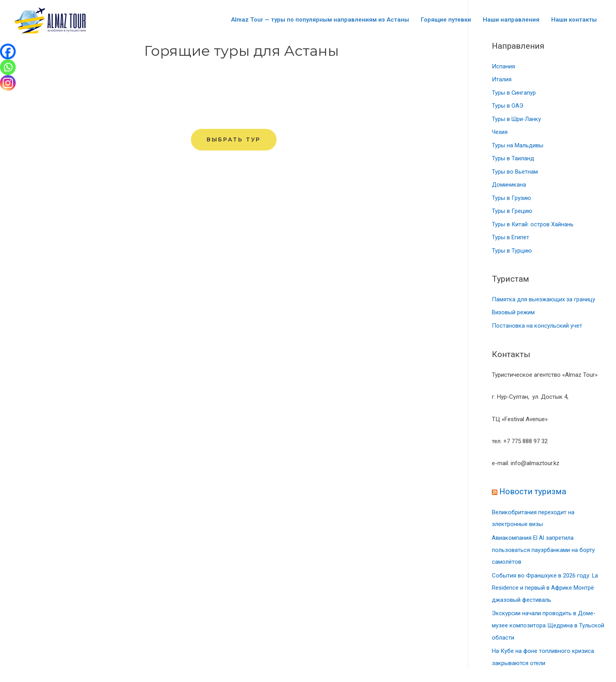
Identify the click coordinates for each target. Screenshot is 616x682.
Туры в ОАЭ (508, 106)
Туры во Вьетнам (515, 173)
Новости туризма (533, 493)
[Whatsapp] (8, 67)
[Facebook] (8, 51)
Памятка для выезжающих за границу (544, 301)
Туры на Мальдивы (518, 146)
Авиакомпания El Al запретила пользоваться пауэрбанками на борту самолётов (543, 551)
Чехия (500, 133)
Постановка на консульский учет (537, 328)
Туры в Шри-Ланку (517, 120)
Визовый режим (513, 314)
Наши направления (511, 20)
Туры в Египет (511, 239)
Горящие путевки (446, 20)
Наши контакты (574, 20)
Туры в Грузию (511, 199)
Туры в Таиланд (513, 159)
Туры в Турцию (512, 252)
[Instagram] (8, 83)
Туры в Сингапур (514, 93)
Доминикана (509, 186)
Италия (502, 80)
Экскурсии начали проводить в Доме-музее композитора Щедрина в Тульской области (548, 624)
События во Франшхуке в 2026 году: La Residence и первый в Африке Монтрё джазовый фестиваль (545, 588)
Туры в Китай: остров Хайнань (533, 226)
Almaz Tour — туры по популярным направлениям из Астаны (320, 20)
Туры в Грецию (512, 213)
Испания (503, 67)
